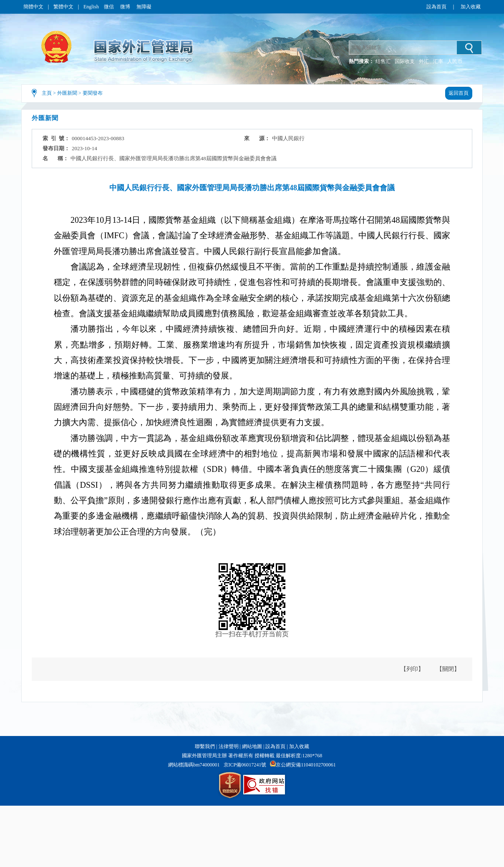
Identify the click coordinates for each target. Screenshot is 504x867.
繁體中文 (63, 7)
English (91, 7)
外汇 (424, 61)
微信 (110, 7)
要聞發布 (93, 93)
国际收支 (405, 61)
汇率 (438, 61)
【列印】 (412, 669)
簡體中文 (33, 7)
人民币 (455, 61)
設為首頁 (436, 7)
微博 (126, 7)
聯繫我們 (205, 746)
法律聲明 (229, 746)
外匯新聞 (67, 93)
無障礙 (144, 7)
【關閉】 (448, 669)
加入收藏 (471, 7)
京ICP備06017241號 (245, 765)
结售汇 (383, 61)
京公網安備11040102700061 (306, 765)
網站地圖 (252, 746)
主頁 (47, 93)
